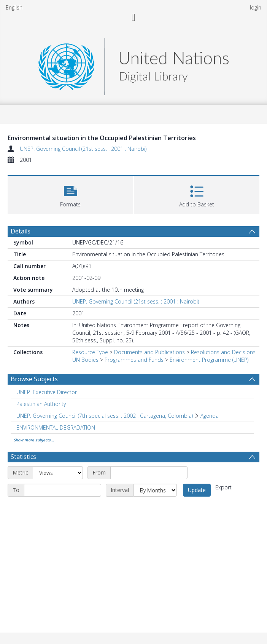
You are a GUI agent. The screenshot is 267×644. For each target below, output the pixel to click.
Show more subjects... (34, 440)
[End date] (63, 490)
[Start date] (149, 473)
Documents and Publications (149, 352)
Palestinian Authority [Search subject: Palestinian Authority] (41, 404)
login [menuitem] (256, 7)
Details (21, 231)
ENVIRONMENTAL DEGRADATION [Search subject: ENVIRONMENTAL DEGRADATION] (56, 427)
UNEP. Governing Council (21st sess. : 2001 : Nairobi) (83, 149)
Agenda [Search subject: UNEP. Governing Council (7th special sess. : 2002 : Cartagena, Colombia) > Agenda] (210, 416)
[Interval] (155, 490)
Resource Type (90, 352)
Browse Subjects (34, 379)
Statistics (23, 457)
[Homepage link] (133, 65)
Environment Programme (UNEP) (209, 360)
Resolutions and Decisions (223, 352)
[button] (70, 194)
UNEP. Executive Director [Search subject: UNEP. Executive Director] (47, 392)
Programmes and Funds (134, 360)
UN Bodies (85, 360)
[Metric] (58, 473)
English (14, 7)
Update (197, 490)
